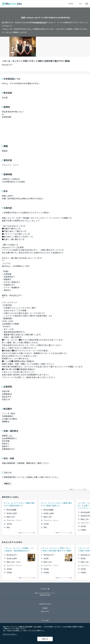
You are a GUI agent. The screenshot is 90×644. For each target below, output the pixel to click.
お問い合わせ (45, 611)
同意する (45, 639)
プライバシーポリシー (10, 634)
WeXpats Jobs (45, 594)
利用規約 (45, 608)
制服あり (7, 484)
